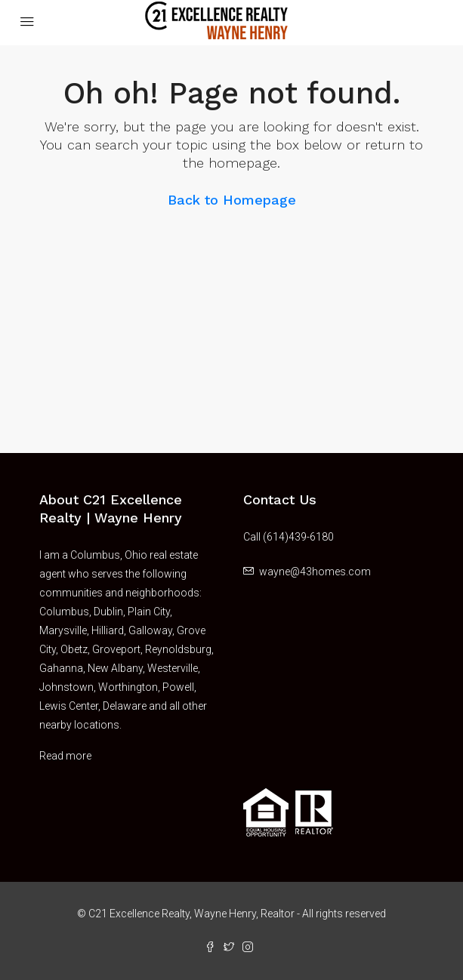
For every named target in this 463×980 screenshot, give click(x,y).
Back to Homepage (232, 200)
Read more (65, 756)
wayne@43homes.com (315, 572)
